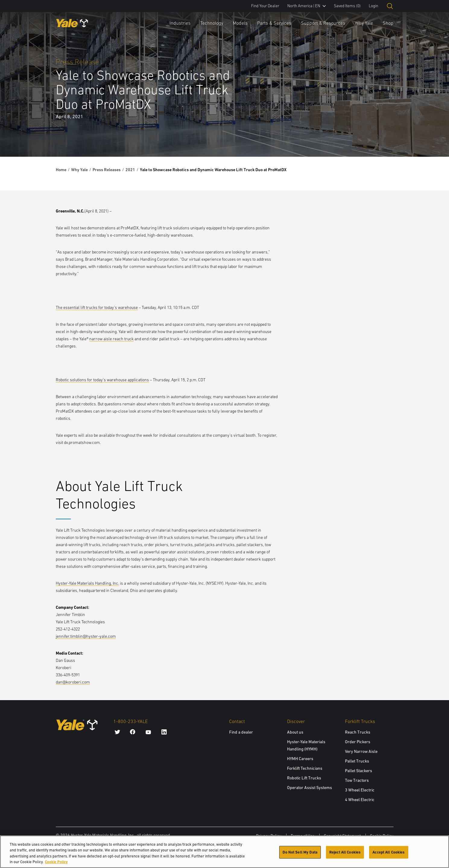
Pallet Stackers (359, 771)
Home (61, 170)
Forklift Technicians (305, 768)
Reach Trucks (358, 732)
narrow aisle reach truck (111, 339)
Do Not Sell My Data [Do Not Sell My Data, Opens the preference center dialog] (300, 855)
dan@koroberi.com (73, 682)
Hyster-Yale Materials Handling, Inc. (87, 583)
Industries (180, 23)
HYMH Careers (300, 759)
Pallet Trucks (357, 761)
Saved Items (347, 6)
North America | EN (307, 6)
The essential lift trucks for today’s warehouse (97, 307)
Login (373, 6)
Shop (388, 23)
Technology (212, 23)
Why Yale (364, 23)
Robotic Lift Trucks (304, 778)
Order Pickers (358, 742)
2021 (130, 170)
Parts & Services (274, 23)
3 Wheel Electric (360, 790)
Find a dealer (241, 732)
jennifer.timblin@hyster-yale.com (86, 636)
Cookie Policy (382, 836)
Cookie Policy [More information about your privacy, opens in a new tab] (56, 865)
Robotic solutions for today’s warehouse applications (102, 380)
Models (240, 23)
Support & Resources (323, 23)
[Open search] (390, 6)
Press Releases (107, 170)
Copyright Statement (342, 836)
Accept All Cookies (389, 855)
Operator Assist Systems (310, 788)
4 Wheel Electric (360, 800)
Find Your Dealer (265, 6)
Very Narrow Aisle (361, 751)
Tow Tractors (357, 780)
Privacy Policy (269, 836)
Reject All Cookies (345, 855)
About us (295, 732)
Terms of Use (303, 836)
